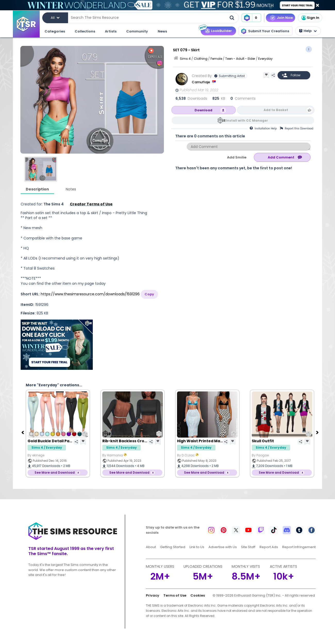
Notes (71, 189)
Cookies (198, 595)
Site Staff (248, 547)
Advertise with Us (223, 547)
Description (37, 189)
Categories (55, 31)
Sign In (310, 18)
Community (137, 31)
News (162, 31)
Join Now (285, 18)
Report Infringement (299, 547)
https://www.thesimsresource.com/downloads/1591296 (90, 294)
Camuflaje (201, 82)
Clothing (201, 59)
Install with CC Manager (247, 120)
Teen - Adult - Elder (240, 59)
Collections (85, 31)
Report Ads (269, 547)
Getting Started (173, 547)
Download (203, 110)
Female (216, 59)
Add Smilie (237, 157)
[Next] (318, 432)
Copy (149, 294)
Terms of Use (175, 595)
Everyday (265, 59)
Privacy (153, 595)
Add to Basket (276, 110)
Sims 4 (185, 59)
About (151, 547)
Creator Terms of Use (91, 204)
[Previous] (23, 432)
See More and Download (55, 472)
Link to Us (197, 547)
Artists (111, 31)
